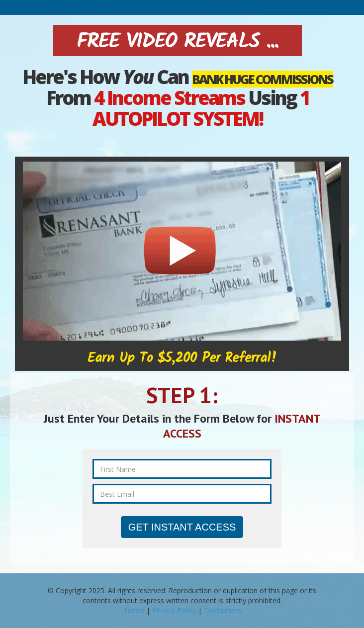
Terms (134, 610)
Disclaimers (223, 610)
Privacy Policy (174, 610)
